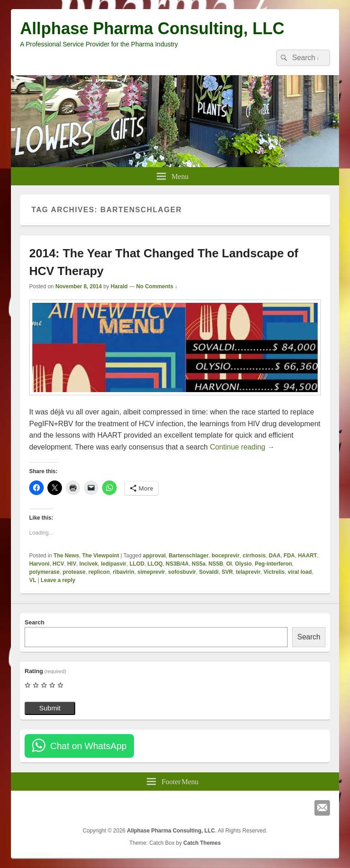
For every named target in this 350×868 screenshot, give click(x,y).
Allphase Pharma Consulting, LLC (152, 28)
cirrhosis (254, 556)
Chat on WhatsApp (88, 746)
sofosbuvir (182, 572)
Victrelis (274, 572)
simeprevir (151, 572)
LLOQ (155, 564)
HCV (58, 564)
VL (33, 580)
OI (229, 564)
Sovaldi (209, 572)
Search (34, 622)
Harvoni (39, 564)
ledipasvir (113, 564)
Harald (119, 286)
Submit (50, 708)
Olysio (244, 564)
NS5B (216, 564)
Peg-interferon (273, 564)
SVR (227, 572)
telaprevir (248, 572)
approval (154, 556)
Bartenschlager (188, 556)
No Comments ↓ (157, 286)
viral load (300, 572)
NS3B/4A (177, 564)
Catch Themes (202, 843)
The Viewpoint (100, 556)
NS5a (199, 564)
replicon (99, 572)
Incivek (89, 564)
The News (66, 556)
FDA (289, 556)
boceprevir (225, 556)
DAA (275, 556)
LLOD (137, 564)
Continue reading (242, 447)
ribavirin (123, 572)
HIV (72, 564)
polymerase (44, 572)
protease (74, 572)
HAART (308, 556)
